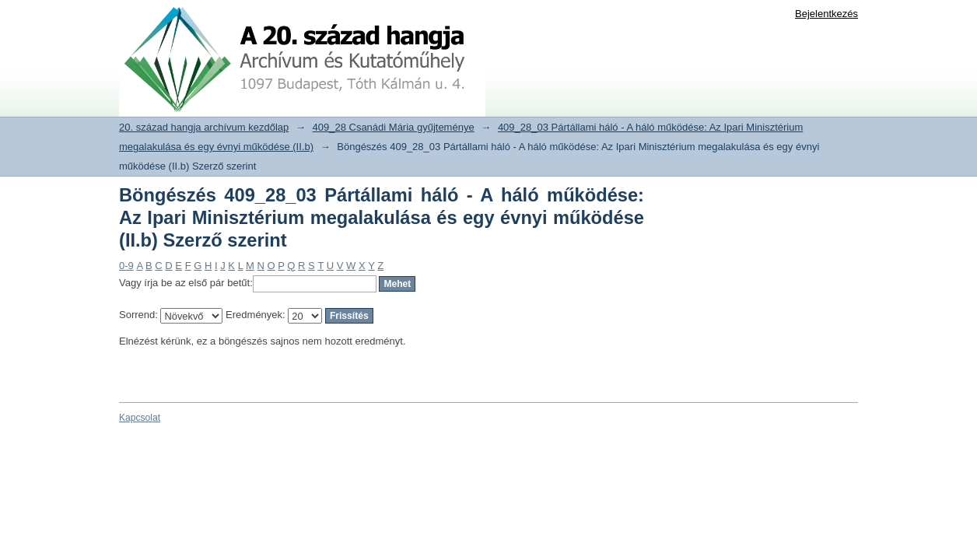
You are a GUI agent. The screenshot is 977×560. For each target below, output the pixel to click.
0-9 (126, 266)
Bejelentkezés (826, 14)
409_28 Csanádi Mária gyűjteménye (394, 127)
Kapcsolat (140, 418)
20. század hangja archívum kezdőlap (204, 127)
